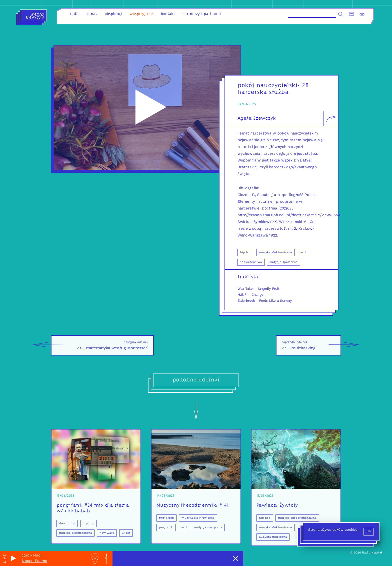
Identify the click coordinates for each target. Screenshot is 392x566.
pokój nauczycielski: (270, 86)
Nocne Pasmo (34, 561)
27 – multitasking (311, 345)
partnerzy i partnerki (202, 14)
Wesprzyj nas (141, 14)
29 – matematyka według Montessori (100, 345)
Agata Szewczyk (257, 118)
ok (369, 531)
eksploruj (113, 14)
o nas (92, 14)
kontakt (168, 14)
